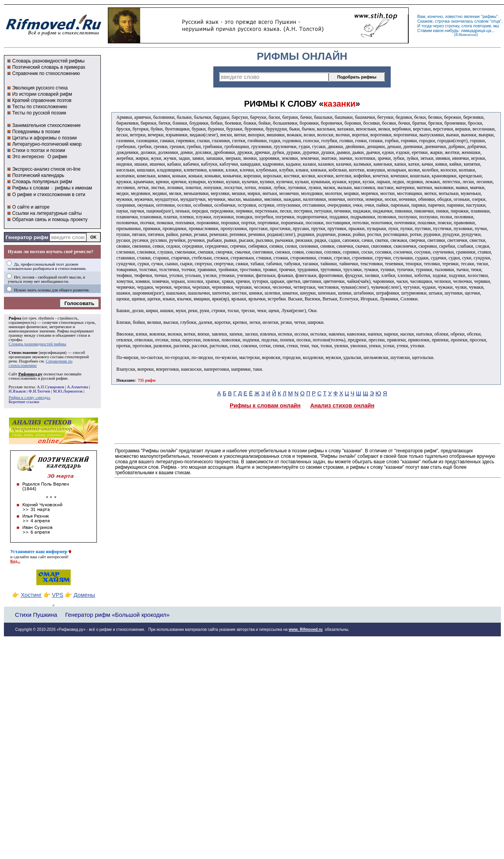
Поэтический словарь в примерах (49, 67)
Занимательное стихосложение (46, 125)
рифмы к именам (73, 188)
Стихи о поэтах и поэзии (38, 150)
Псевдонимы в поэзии (36, 132)
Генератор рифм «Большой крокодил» (117, 615)
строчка (442, 21)
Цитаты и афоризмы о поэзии (44, 138)
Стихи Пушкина (36, 615)
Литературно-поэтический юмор (47, 144)
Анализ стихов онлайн (342, 405)
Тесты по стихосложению (40, 107)
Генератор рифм (27, 237)
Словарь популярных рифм (42, 182)
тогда (427, 26)
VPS (58, 595)
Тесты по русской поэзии (39, 113)
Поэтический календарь (38, 175)
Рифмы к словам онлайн (265, 405)
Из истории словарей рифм (42, 94)
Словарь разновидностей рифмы (48, 61)
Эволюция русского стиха (40, 88)
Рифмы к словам (30, 188)
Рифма (15, 318)
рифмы (490, 16)
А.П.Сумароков (50, 387)
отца (496, 21)
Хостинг (31, 595)
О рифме (57, 157)
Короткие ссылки (24, 402)
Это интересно (28, 157)
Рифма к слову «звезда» (29, 397)
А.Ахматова (77, 387)
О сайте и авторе (31, 207)
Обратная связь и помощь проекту (50, 220)
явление (472, 16)
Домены (84, 595)
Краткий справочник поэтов (42, 100)
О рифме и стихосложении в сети (49, 195)
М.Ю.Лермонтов (68, 391)
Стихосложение (23, 353)
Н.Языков (17, 391)
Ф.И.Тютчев (39, 391)
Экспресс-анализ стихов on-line (46, 169)
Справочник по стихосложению (46, 73)
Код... (15, 561)
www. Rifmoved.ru (306, 630)
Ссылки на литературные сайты (47, 213)
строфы (15, 340)
